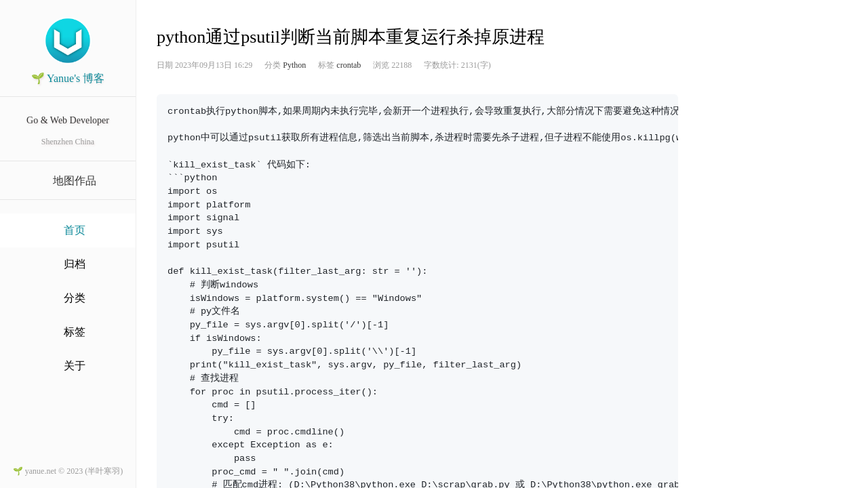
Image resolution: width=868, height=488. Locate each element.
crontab (349, 65)
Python (294, 65)
